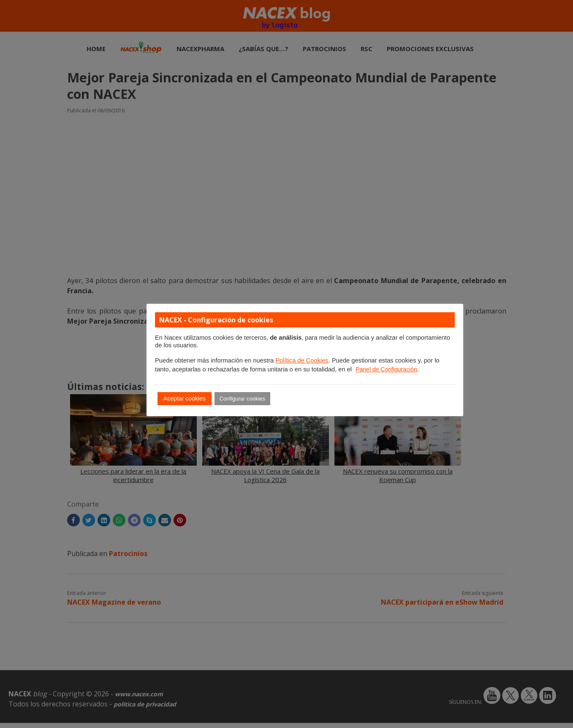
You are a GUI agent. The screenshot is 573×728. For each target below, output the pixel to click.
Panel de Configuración (386, 369)
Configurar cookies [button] (242, 399)
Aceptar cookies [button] (185, 398)
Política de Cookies (302, 360)
